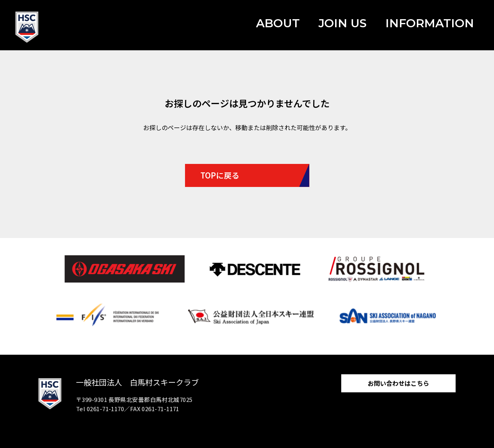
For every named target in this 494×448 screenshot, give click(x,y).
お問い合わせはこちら (398, 383)
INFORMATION (430, 23)
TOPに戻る (220, 175)
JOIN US (343, 23)
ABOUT (278, 23)
